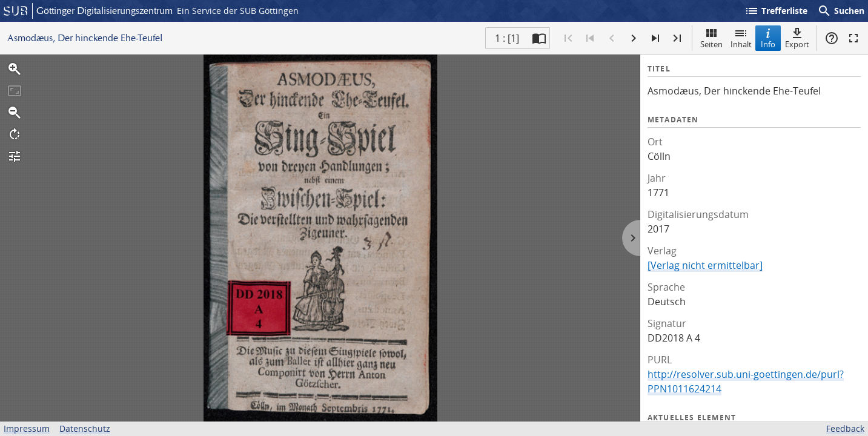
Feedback (845, 428)
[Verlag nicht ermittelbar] (705, 265)
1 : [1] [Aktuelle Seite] (507, 38)
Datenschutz (85, 428)
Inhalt (741, 38)
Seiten (711, 38)
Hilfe (832, 38)
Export (797, 38)
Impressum (27, 428)
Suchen (841, 11)
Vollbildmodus (853, 38)
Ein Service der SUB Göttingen (238, 11)
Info (768, 38)
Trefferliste (776, 11)
